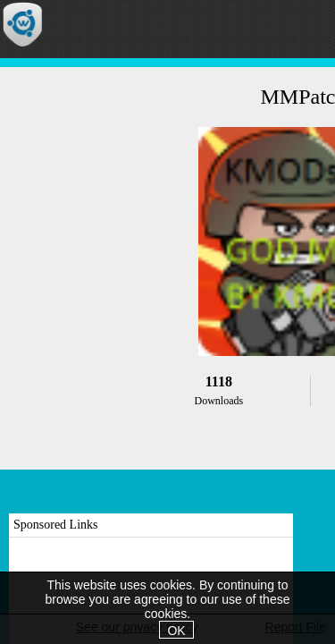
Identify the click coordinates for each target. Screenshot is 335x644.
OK (176, 631)
